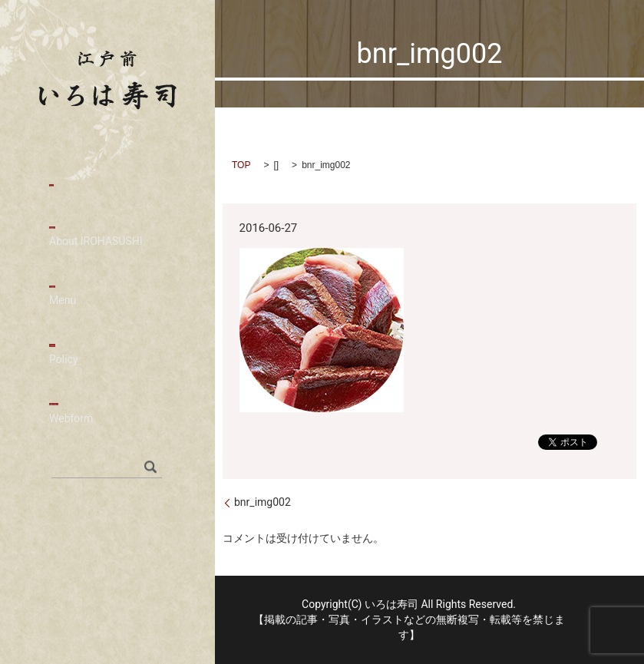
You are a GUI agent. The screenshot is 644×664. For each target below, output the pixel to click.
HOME (69, 185)
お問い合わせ (107, 429)
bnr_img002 (263, 502)
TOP (241, 165)
